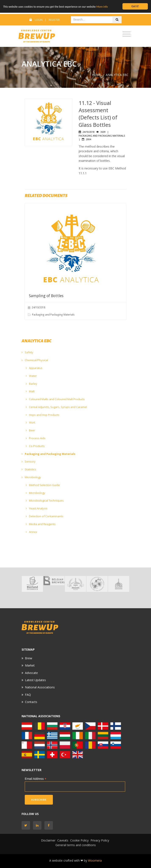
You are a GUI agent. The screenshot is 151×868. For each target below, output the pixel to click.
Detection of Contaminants (45, 516)
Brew (29, 658)
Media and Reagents (41, 524)
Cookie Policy (79, 840)
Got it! (135, 6)
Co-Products (35, 446)
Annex (32, 532)
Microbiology (31, 477)
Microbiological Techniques (45, 500)
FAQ (28, 695)
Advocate (31, 673)
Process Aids (36, 438)
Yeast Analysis (37, 508)
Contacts (31, 702)
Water (31, 376)
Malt (30, 391)
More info (102, 7)
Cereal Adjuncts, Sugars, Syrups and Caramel (56, 407)
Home (96, 75)
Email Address (36, 779)
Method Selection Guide (43, 485)
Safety (27, 352)
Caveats (63, 840)
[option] (32, 584)
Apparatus (34, 368)
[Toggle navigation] (127, 34)
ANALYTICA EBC (117, 75)
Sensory (29, 461)
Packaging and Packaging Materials (48, 454)
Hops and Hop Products (43, 415)
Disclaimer (48, 840)
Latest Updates (35, 680)
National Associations (40, 687)
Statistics (29, 469)
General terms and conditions (76, 845)
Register (54, 20)
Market (30, 665)
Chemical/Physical (35, 360)
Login (39, 20)
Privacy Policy (100, 840)
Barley (32, 384)
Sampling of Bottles (46, 296)
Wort (30, 422)
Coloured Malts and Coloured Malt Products (55, 399)
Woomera (95, 860)
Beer (30, 430)
